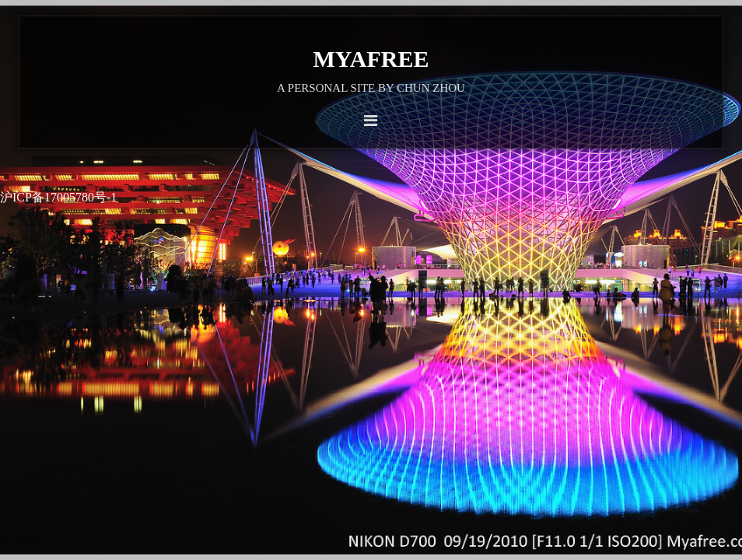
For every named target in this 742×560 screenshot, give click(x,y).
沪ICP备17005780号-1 (58, 197)
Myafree (371, 59)
